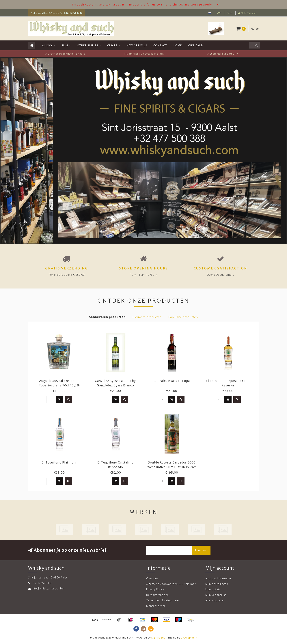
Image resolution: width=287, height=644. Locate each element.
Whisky (47, 45)
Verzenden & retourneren (163, 600)
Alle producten (215, 600)
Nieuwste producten (147, 317)
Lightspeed (158, 638)
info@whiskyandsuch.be (48, 588)
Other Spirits (88, 45)
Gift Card (196, 45)
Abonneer (201, 550)
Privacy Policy (155, 589)
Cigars (112, 45)
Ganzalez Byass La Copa (172, 381)
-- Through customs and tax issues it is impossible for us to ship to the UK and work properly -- (142, 4)
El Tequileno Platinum (59, 462)
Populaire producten (183, 317)
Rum (65, 45)
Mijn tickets (213, 589)
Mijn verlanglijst (216, 595)
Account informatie (218, 578)
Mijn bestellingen (217, 584)
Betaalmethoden (158, 595)
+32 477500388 (42, 583)
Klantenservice (156, 606)
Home (178, 45)
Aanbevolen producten (107, 317)
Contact (160, 45)
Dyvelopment (189, 638)
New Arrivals (137, 45)
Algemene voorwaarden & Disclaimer (171, 584)
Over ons (152, 578)
